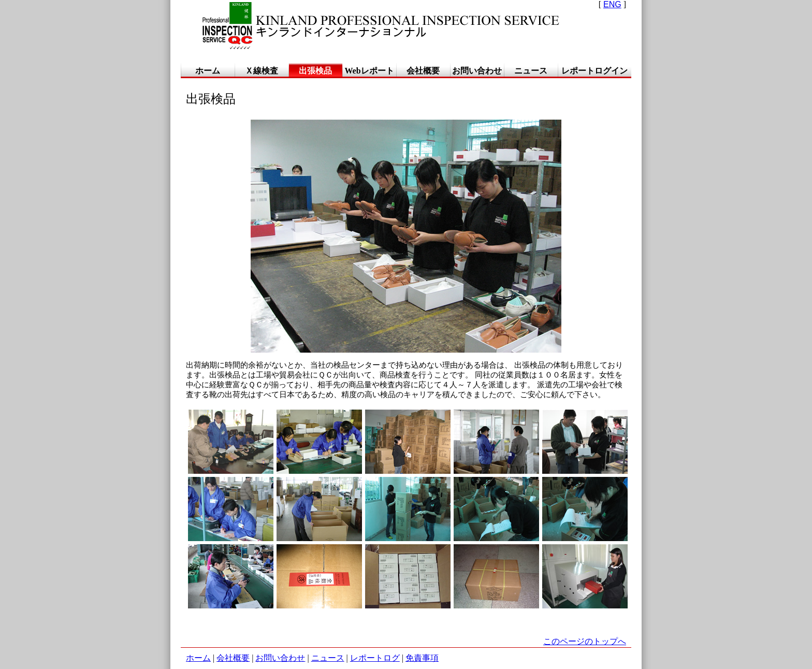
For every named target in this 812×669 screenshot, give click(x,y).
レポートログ (375, 658)
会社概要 (233, 658)
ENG (612, 4)
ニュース (328, 658)
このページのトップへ (585, 641)
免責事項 (422, 658)
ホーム (198, 658)
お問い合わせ (280, 658)
